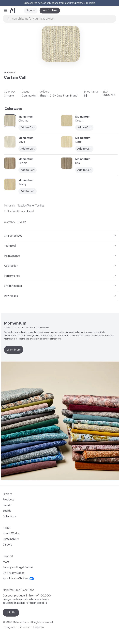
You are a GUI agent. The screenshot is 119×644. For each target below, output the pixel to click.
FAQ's (6, 562)
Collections (10, 516)
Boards (7, 511)
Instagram (9, 627)
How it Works (11, 534)
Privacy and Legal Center (18, 567)
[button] (5, 11)
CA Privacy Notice (14, 573)
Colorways (13, 109)
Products (8, 500)
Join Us (11, 613)
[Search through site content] (61, 19)
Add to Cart (28, 191)
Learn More (14, 350)
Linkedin (38, 627)
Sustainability (11, 539)
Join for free (50, 11)
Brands (7, 505)
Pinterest (24, 627)
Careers (7, 545)
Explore (91, 3)
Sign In (31, 11)
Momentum (10, 72)
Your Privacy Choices (18, 579)
